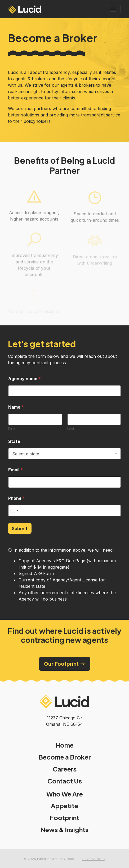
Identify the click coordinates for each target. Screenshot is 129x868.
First (12, 429)
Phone (17, 498)
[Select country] (14, 511)
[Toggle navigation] (113, 9)
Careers (65, 769)
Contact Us (65, 781)
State (14, 441)
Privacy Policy (94, 859)
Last (71, 429)
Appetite (64, 806)
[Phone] (64, 511)
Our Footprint (65, 664)
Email (15, 470)
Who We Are (65, 794)
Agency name (25, 379)
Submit (20, 528)
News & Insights (64, 830)
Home (64, 745)
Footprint (64, 818)
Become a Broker (65, 757)
